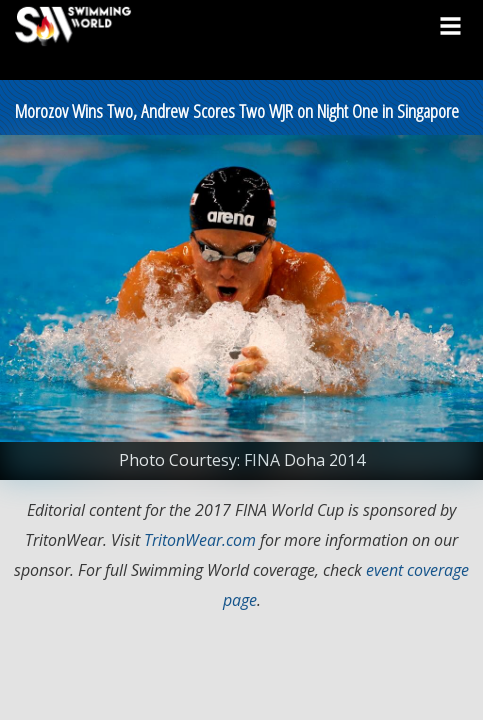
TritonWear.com (200, 540)
